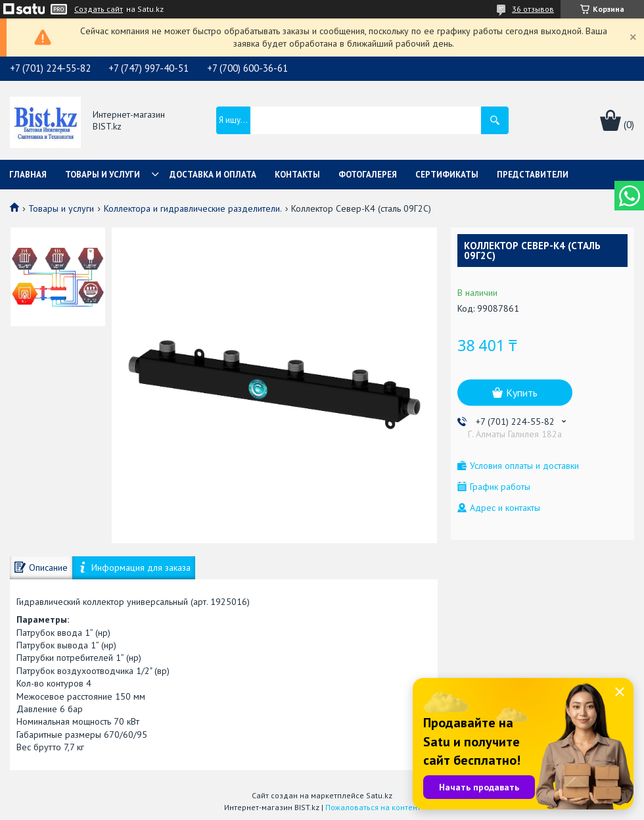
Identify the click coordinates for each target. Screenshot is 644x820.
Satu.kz (379, 795)
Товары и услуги (103, 175)
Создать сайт (99, 9)
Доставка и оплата (213, 175)
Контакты (297, 175)
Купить (522, 393)
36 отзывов (533, 9)
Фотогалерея (368, 175)
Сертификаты (447, 175)
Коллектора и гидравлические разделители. (193, 208)
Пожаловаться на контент (373, 807)
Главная (28, 175)
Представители (533, 175)
